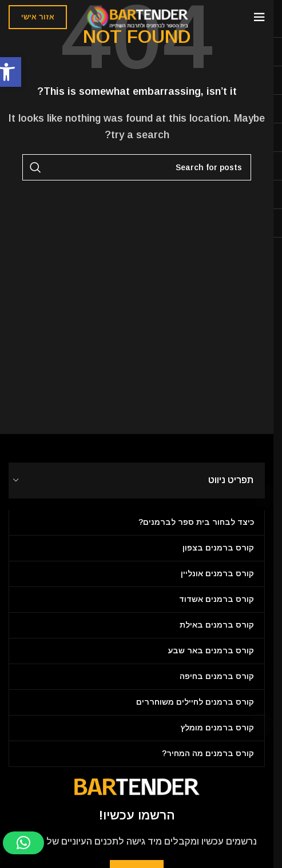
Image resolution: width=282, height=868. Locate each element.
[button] (23, 843)
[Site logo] (137, 16)
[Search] (137, 167)
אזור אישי (38, 17)
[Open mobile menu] (259, 17)
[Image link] (137, 786)
